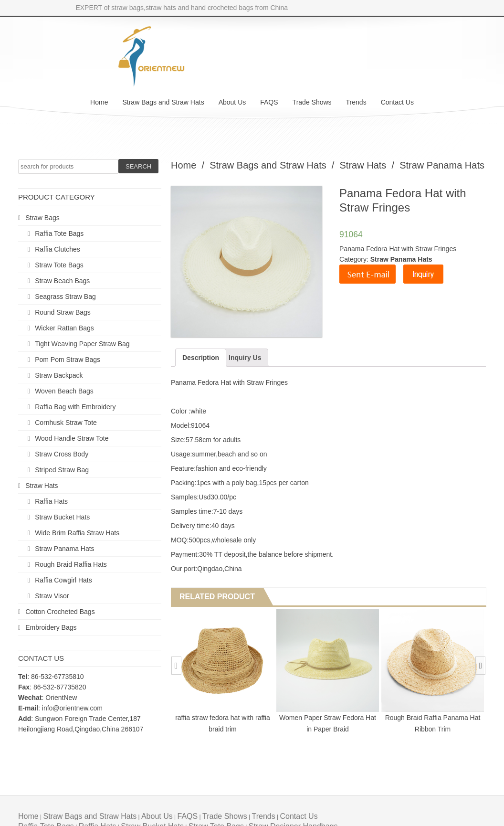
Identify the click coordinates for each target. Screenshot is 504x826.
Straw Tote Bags (59, 265)
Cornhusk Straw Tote (66, 423)
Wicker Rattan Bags (64, 328)
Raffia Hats (51, 501)
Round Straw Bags (63, 312)
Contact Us (397, 102)
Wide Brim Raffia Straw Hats (77, 533)
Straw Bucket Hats (62, 517)
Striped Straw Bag (62, 470)
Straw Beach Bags (62, 281)
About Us (232, 102)
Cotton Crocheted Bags (60, 612)
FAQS (269, 102)
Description (201, 358)
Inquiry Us (245, 358)
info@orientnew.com (72, 708)
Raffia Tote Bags (59, 233)
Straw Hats (42, 486)
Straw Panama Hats (65, 549)
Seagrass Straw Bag (65, 297)
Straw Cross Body (62, 454)
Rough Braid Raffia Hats (71, 564)
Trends (356, 102)
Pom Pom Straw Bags (68, 360)
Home (99, 102)
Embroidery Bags (51, 627)
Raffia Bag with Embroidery (75, 407)
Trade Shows (312, 102)
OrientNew (61, 698)
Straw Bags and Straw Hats (163, 102)
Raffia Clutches (58, 249)
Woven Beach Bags (64, 391)
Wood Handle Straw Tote (72, 438)
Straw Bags (42, 218)
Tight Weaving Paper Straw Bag (82, 344)
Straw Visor (52, 596)
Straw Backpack (59, 375)
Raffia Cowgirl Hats (63, 580)
